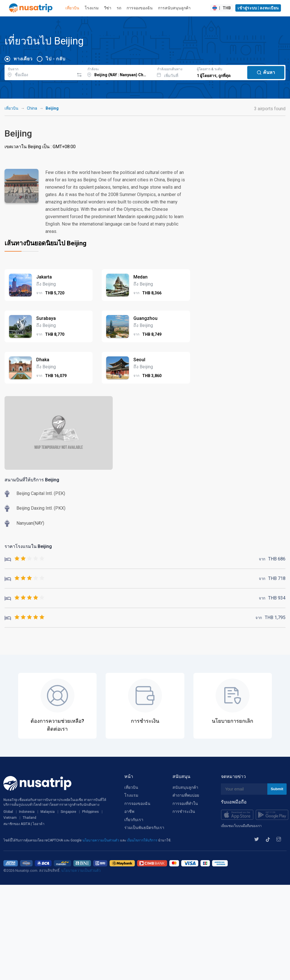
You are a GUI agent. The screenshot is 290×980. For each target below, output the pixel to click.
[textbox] (40, 72)
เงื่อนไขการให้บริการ (142, 840)
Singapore (68, 812)
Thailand (29, 818)
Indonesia (27, 812)
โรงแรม (92, 8)
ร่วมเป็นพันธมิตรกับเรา (144, 828)
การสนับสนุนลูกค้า (174, 8)
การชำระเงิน (184, 811)
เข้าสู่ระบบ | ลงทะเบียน (258, 8)
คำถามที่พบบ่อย (186, 795)
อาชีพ (129, 811)
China (32, 108)
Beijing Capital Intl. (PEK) (41, 493)
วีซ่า (108, 8)
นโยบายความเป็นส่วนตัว (101, 840)
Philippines (90, 812)
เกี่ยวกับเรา (134, 820)
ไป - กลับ (56, 59)
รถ (119, 8)
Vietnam (10, 818)
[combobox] (40, 72)
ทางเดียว (23, 59)
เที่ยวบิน (72, 8)
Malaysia (48, 812)
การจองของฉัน (140, 8)
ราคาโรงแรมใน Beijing (28, 546)
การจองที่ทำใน (185, 803)
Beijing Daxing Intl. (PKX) (41, 508)
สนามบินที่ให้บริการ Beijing (32, 480)
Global (8, 812)
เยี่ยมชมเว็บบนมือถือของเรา (241, 826)
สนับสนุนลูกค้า (185, 787)
